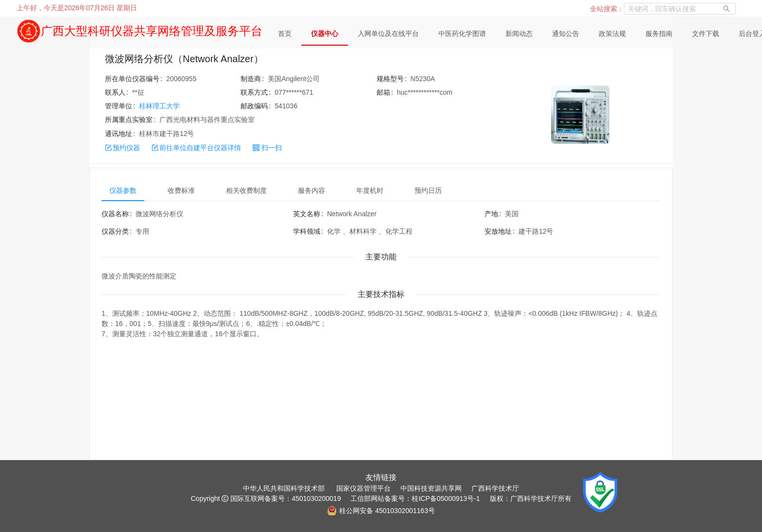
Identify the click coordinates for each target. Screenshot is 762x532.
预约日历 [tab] (428, 190)
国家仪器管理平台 (364, 488)
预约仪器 (122, 148)
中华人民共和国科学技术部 (284, 488)
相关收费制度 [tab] (246, 190)
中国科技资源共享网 (431, 488)
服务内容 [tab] (312, 190)
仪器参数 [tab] (123, 190)
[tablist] (381, 190)
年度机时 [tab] (370, 190)
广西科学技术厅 (495, 488)
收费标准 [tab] (181, 190)
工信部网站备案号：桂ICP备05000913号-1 (415, 498)
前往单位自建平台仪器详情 (196, 148)
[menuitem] (285, 34)
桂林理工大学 (159, 106)
